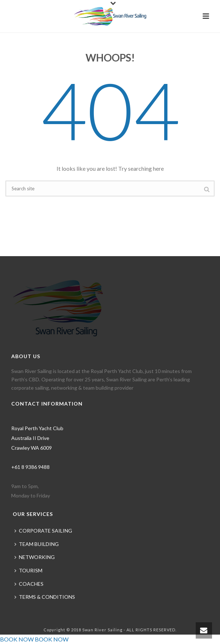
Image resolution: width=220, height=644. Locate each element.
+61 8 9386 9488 (30, 467)
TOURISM (28, 570)
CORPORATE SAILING (43, 531)
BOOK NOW (17, 639)
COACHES (29, 584)
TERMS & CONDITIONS (45, 597)
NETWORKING (35, 557)
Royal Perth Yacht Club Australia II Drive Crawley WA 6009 (37, 438)
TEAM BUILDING (37, 544)
